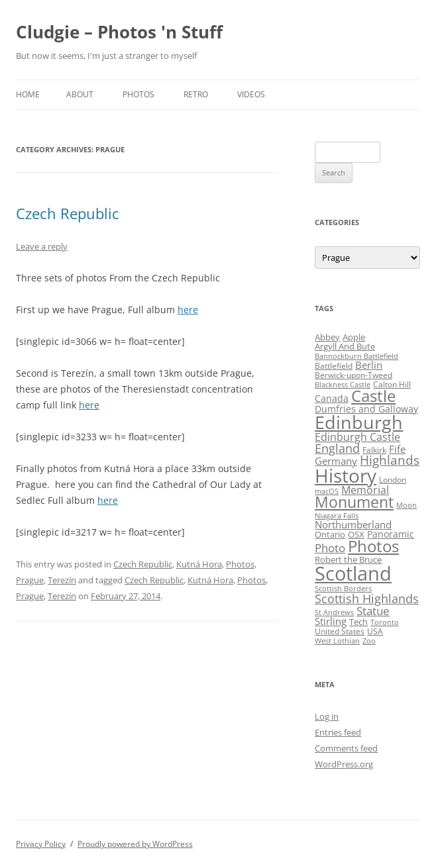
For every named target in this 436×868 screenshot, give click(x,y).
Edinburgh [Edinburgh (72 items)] (359, 422)
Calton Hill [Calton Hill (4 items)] (392, 384)
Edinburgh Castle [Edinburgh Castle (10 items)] (357, 437)
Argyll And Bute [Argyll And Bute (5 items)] (345, 346)
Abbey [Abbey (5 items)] (327, 337)
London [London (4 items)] (393, 480)
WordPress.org (344, 764)
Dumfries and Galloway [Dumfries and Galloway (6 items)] (366, 409)
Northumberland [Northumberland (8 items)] (353, 524)
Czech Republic (68, 213)
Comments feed (346, 748)
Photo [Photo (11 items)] (330, 548)
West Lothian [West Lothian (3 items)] (337, 641)
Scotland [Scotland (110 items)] (353, 573)
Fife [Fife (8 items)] (397, 449)
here (188, 310)
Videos (251, 94)
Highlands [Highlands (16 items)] (390, 460)
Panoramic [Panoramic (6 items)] (391, 534)
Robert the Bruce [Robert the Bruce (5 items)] (348, 559)
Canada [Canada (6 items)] (332, 398)
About (80, 94)
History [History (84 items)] (346, 475)
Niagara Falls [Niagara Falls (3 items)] (337, 516)
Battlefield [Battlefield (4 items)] (334, 366)
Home (28, 94)
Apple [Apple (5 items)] (354, 337)
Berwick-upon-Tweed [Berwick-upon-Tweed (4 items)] (354, 375)
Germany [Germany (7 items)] (336, 461)
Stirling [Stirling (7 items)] (331, 621)
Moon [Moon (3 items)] (407, 505)
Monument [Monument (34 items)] (354, 502)
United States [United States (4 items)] (340, 631)
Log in (327, 716)
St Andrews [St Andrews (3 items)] (334, 612)
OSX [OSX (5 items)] (356, 534)
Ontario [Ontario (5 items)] (330, 534)
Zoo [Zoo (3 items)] (369, 641)
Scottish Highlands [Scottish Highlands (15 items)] (367, 598)
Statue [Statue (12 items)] (373, 611)
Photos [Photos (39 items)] (373, 546)
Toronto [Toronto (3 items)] (385, 622)
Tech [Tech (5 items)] (358, 622)
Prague (30, 580)
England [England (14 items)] (337, 448)
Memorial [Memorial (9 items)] (365, 490)
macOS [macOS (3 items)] (327, 491)
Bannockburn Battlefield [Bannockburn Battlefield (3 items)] (356, 356)
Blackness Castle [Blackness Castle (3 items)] (343, 385)
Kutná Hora (199, 564)
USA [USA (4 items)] (375, 631)
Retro (196, 94)
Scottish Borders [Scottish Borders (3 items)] (343, 589)
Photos (138, 94)
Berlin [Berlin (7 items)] (369, 365)
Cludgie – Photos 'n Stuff (119, 32)
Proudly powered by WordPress (135, 844)
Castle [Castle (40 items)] (373, 396)
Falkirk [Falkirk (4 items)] (374, 450)
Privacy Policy (41, 844)
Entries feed (338, 732)
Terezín (62, 580)
